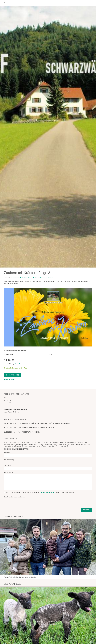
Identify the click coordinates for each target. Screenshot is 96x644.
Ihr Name (7, 453)
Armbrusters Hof (17, 278)
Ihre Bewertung (9, 460)
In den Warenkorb (12, 375)
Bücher (51, 278)
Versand (17, 364)
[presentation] (19, 502)
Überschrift (7, 466)
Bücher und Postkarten (40, 278)
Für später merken (10, 379)
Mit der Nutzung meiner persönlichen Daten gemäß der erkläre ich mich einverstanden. (39, 492)
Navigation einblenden (9, 3)
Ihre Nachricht (8, 473)
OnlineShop (28, 278)
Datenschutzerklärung (48, 492)
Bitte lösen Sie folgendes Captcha (14, 497)
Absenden (87, 510)
